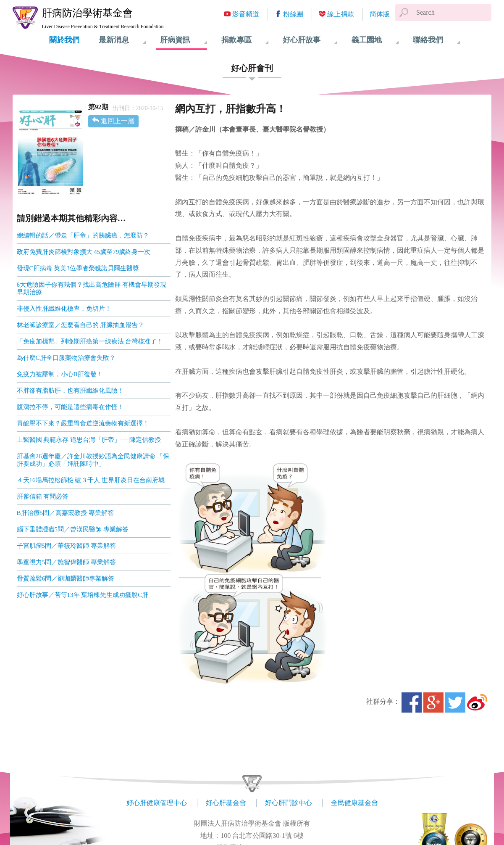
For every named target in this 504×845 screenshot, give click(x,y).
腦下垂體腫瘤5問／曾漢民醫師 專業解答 (73, 529)
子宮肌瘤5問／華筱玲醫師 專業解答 (66, 546)
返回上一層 (118, 121)
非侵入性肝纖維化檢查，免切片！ (64, 309)
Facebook (412, 702)
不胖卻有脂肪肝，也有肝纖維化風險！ (70, 391)
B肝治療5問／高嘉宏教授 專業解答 (65, 513)
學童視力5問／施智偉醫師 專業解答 (66, 562)
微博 (477, 702)
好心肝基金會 (226, 803)
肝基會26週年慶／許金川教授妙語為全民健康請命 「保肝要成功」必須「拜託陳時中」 (93, 460)
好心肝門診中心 (289, 803)
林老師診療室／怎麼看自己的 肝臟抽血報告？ (81, 325)
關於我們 (64, 40)
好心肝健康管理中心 (157, 803)
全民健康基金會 (354, 803)
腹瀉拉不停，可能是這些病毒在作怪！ (70, 407)
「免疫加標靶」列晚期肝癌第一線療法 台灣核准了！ (90, 341)
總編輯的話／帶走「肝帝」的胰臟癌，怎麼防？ (83, 235)
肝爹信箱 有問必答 (43, 496)
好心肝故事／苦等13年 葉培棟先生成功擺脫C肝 (83, 595)
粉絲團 (293, 14)
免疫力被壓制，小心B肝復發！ (60, 374)
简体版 (380, 14)
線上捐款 (341, 14)
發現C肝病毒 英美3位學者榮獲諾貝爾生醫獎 (78, 268)
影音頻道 (246, 14)
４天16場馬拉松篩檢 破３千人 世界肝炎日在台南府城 (91, 480)
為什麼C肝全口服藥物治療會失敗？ (66, 358)
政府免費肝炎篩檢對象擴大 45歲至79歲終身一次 (84, 252)
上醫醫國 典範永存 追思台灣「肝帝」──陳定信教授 (89, 440)
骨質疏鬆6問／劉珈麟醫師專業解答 (66, 578)
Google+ (433, 702)
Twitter (455, 702)
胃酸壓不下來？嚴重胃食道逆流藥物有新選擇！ (83, 423)
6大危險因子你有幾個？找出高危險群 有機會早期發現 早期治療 (92, 288)
